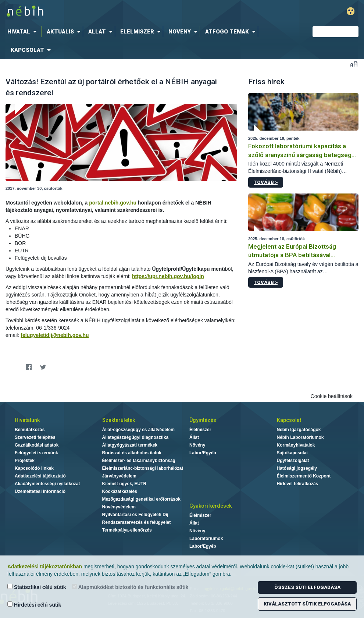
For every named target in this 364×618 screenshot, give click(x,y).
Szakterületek (119, 420)
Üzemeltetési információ (40, 491)
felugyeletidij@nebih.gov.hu (55, 335)
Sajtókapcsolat (292, 453)
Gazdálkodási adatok (37, 445)
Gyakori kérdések (210, 506)
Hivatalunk (27, 420)
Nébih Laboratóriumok (300, 437)
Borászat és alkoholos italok (132, 453)
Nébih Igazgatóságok (299, 430)
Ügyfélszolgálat (293, 461)
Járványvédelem (119, 476)
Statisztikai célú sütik (37, 587)
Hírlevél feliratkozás (298, 484)
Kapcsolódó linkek (34, 468)
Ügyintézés (203, 420)
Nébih (112, 12)
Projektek (25, 461)
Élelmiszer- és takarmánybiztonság (139, 461)
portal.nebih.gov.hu (113, 203)
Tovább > (266, 182)
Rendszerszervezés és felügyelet (137, 522)
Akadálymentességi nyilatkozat (47, 484)
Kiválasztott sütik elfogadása (307, 604)
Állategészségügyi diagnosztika (135, 437)
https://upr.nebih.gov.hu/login (168, 276)
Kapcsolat (289, 420)
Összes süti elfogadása (307, 587)
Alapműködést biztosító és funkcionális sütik (130, 587)
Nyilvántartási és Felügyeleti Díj (135, 515)
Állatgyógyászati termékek (130, 445)
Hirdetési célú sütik (34, 605)
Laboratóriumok (206, 539)
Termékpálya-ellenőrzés (127, 530)
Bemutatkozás (30, 430)
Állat (194, 437)
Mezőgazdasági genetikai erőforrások (141, 499)
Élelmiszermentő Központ (304, 476)
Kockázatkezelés (120, 491)
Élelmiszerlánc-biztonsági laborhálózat (143, 468)
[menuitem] (24, 32)
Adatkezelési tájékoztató (40, 476)
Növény (197, 445)
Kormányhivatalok (296, 445)
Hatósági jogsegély (297, 468)
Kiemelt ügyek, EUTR (124, 484)
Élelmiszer (200, 430)
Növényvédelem (119, 507)
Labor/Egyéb (203, 453)
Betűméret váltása (354, 64)
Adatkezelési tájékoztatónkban (45, 566)
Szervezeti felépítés (35, 437)
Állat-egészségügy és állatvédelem (138, 430)
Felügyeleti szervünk (36, 453)
